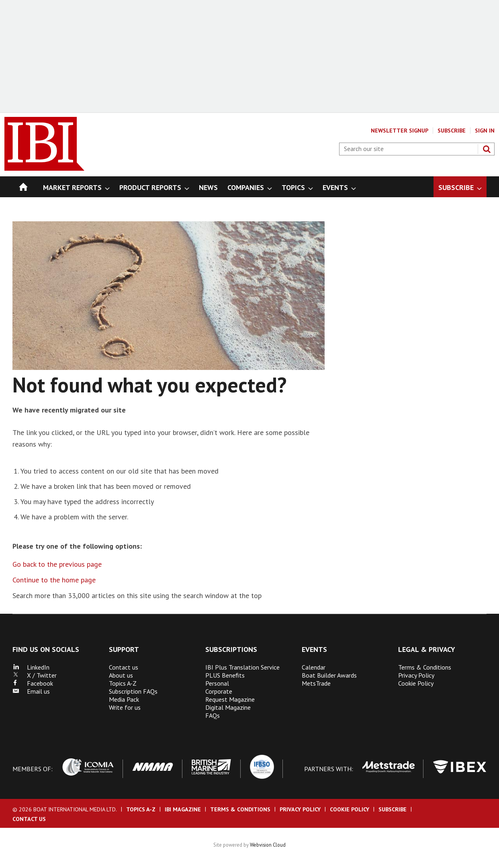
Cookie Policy (416, 683)
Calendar (314, 667)
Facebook (33, 683)
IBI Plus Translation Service (242, 667)
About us (121, 675)
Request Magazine (230, 699)
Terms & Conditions (425, 667)
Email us (31, 691)
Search (487, 149)
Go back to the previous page (57, 564)
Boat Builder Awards (329, 675)
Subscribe (452, 131)
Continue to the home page (54, 580)
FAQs (213, 715)
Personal (217, 683)
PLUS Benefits (225, 675)
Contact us (124, 667)
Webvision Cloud (268, 845)
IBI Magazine (183, 809)
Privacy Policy (416, 675)
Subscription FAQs (133, 691)
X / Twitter (35, 675)
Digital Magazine (228, 707)
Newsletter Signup (400, 131)
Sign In (485, 131)
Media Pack (124, 699)
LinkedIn (31, 667)
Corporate (219, 691)
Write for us (125, 707)
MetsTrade (316, 683)
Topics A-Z (123, 683)
